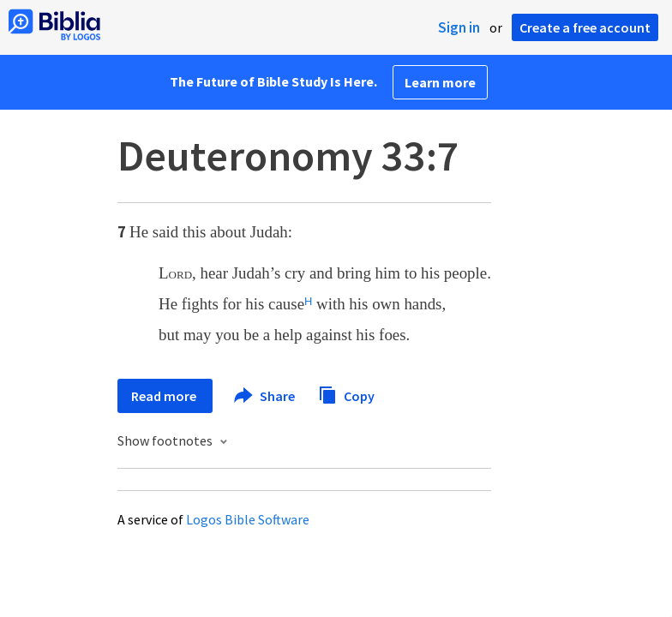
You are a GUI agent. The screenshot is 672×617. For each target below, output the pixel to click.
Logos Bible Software (248, 519)
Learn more (440, 82)
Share (265, 396)
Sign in (459, 27)
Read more (165, 396)
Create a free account (585, 27)
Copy (346, 394)
